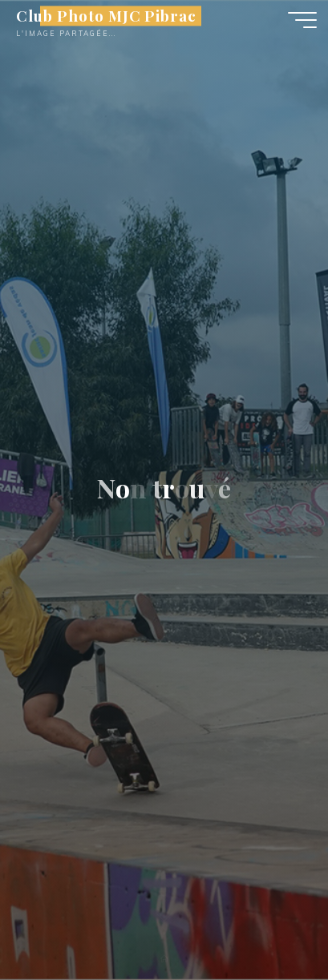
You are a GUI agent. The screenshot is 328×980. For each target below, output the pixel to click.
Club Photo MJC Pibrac (106, 16)
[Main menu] (302, 20)
